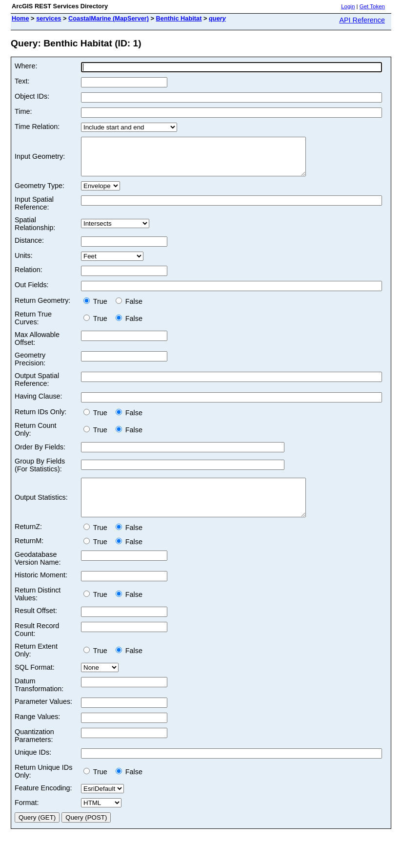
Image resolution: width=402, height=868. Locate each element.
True (97, 309)
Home (20, 18)
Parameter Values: (43, 716)
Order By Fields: (40, 454)
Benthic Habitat (179, 18)
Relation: (29, 277)
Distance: (29, 248)
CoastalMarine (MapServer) (109, 18)
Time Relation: (37, 127)
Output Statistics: (41, 508)
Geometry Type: (40, 193)
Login (348, 6)
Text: (22, 81)
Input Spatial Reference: (34, 211)
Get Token (372, 6)
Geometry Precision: (30, 366)
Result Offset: (36, 625)
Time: (23, 111)
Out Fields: (32, 292)
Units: (24, 263)
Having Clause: (39, 403)
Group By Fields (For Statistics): (40, 472)
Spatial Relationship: (35, 231)
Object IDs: (32, 96)
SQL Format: (35, 682)
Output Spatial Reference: (37, 387)
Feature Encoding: (43, 803)
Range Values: (37, 731)
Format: (27, 817)
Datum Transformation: (39, 699)
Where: (26, 66)
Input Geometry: (40, 160)
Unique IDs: (33, 767)
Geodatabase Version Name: (38, 573)
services (49, 18)
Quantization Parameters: (34, 750)
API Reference (362, 20)
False (129, 309)
